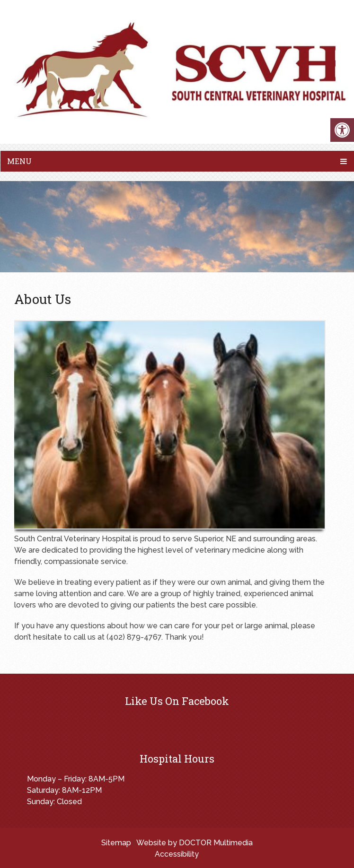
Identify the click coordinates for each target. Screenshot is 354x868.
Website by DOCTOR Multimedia (195, 843)
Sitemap (116, 843)
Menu (19, 161)
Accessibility (177, 854)
